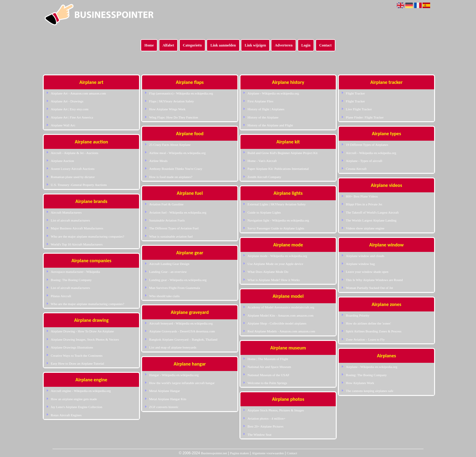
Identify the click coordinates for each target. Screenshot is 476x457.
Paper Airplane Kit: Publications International (278, 169)
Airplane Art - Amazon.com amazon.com (78, 93)
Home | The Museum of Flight (268, 359)
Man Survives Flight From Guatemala (174, 288)
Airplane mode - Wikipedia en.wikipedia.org (277, 256)
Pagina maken (240, 453)
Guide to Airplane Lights (264, 212)
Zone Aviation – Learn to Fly (365, 339)
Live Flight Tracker (359, 109)
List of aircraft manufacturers (70, 220)
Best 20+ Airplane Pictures (265, 426)
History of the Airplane (263, 117)
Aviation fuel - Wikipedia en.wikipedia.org (178, 212)
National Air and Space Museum (269, 367)
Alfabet (168, 45)
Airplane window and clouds (365, 256)
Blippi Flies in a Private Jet (364, 204)
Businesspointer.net (214, 453)
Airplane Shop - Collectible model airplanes (277, 323)
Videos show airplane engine (365, 228)
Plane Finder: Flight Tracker (365, 117)
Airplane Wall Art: (63, 125)
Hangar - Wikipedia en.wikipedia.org (174, 375)
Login (306, 45)
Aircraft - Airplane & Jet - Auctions (74, 153)
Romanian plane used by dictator (73, 177)
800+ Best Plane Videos (362, 196)
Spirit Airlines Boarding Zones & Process (374, 331)
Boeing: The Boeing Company (71, 280)
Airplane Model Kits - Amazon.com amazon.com (280, 315)
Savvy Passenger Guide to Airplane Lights (276, 228)
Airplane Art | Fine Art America (72, 117)
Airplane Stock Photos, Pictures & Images (276, 410)
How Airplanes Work (360, 383)
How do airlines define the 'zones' (368, 323)
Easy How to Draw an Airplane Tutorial (77, 363)
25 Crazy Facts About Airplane (170, 145)
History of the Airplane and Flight (270, 125)
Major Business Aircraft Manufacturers (77, 228)
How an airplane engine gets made (74, 399)
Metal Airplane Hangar (164, 391)
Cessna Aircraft (356, 169)
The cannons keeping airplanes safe (369, 391)
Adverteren (284, 45)
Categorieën (192, 45)
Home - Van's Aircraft (262, 161)
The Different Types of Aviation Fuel (174, 228)
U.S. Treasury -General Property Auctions (79, 185)
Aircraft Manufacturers (66, 212)
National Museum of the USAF (268, 375)
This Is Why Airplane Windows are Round (374, 280)
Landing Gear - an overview (168, 272)
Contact (326, 45)
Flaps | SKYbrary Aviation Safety (171, 101)
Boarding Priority (357, 315)
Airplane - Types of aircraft (364, 161)
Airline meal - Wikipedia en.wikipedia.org (177, 153)
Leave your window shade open (367, 272)
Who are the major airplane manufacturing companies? (87, 236)
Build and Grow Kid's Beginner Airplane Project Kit (282, 153)
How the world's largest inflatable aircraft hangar (182, 383)
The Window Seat (259, 435)
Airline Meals (158, 161)
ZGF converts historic (164, 407)
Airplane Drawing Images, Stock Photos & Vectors (85, 339)
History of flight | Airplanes (266, 109)
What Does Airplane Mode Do (268, 272)
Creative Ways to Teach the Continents (77, 356)
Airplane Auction (62, 161)
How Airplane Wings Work (167, 109)
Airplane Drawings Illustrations (72, 347)
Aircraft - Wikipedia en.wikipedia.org (371, 153)
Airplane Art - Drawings (67, 101)
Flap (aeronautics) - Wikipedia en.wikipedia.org (181, 93)
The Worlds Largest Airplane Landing (371, 220)
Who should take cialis (164, 296)
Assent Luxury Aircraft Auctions (73, 169)
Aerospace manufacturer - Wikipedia (75, 272)
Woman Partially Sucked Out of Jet (369, 288)
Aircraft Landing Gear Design (169, 264)
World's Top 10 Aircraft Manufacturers (77, 244)
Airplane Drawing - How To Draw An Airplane (82, 331)
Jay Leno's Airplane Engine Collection (76, 407)
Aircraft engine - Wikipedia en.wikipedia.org (81, 391)
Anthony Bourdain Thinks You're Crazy (176, 169)
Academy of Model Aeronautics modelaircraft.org (281, 307)
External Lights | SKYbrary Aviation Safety (277, 204)
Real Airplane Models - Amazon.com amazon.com (281, 331)
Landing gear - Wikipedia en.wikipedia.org (178, 280)
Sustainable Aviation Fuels (167, 220)
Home (149, 45)
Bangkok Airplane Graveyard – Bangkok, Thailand (183, 339)
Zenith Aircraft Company (264, 177)
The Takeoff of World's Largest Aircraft (372, 212)
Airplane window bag (360, 264)
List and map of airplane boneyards (173, 347)
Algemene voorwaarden (268, 453)
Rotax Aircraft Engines (66, 415)
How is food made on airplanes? (171, 177)
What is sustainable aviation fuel (171, 236)
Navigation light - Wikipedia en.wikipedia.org (278, 220)
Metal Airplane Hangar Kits (168, 399)
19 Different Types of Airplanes (367, 145)
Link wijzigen (255, 45)
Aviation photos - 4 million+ (266, 418)
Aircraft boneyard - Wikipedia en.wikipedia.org (181, 323)
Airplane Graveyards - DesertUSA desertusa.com (182, 331)
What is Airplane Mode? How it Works (274, 280)
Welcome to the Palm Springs (267, 383)
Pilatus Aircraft (61, 296)
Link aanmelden (223, 45)
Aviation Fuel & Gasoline (166, 204)
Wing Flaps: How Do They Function (173, 117)
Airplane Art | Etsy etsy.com (70, 109)
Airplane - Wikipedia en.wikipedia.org (273, 93)
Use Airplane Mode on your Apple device (275, 264)
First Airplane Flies (260, 101)
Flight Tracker (355, 93)
